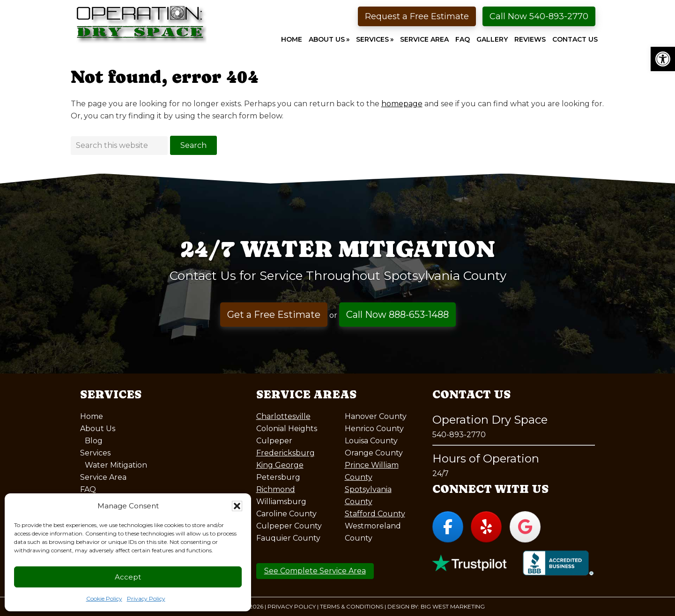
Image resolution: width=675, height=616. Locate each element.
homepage (402, 104)
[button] (663, 59)
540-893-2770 (459, 435)
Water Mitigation (116, 465)
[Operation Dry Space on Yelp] (486, 527)
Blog (94, 441)
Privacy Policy (146, 598)
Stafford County (375, 514)
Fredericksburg (286, 453)
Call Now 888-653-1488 (397, 315)
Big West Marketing (453, 606)
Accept (128, 577)
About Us (98, 429)
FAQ (88, 489)
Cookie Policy (104, 598)
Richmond (276, 489)
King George (280, 465)
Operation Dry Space (141, 24)
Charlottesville (283, 416)
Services (95, 453)
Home (92, 416)
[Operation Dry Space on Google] (525, 527)
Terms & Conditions (352, 606)
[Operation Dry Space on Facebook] (448, 527)
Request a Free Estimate (417, 16)
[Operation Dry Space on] (564, 527)
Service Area (103, 477)
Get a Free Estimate (274, 315)
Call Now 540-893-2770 (539, 16)
